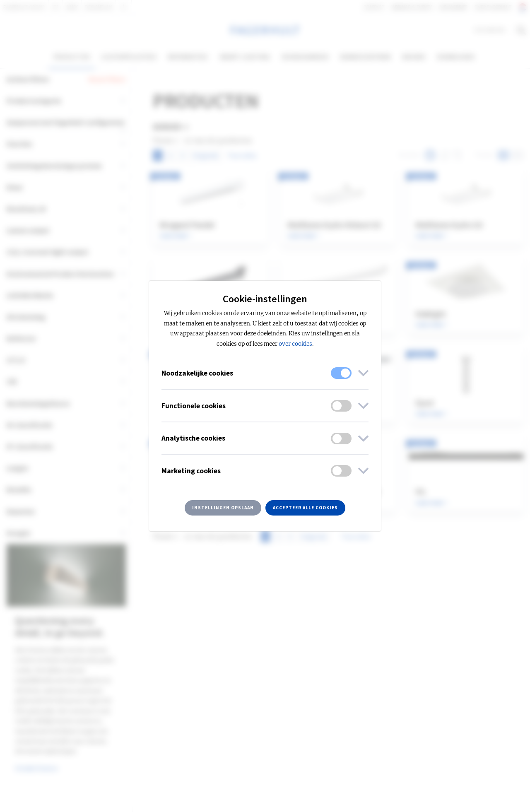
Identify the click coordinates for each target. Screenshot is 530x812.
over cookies (295, 344)
